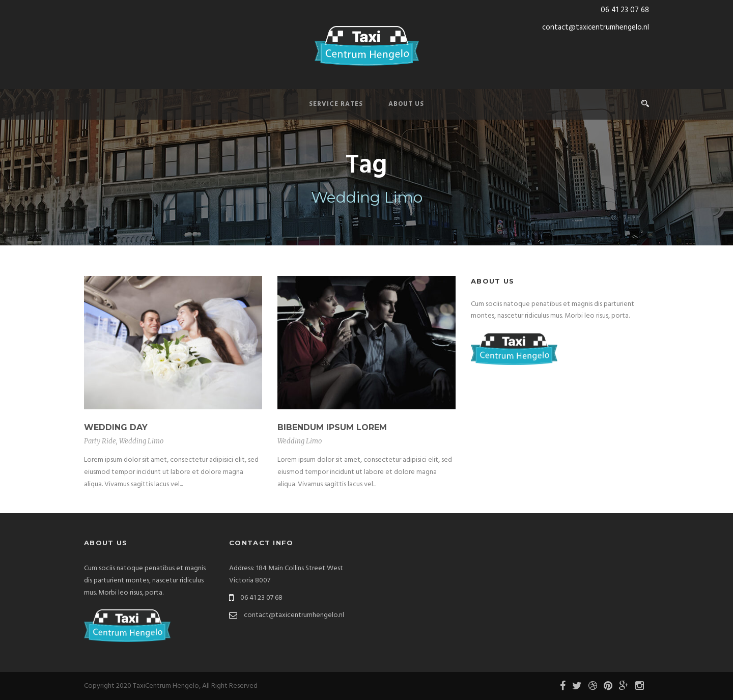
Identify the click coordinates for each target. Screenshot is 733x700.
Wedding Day (116, 427)
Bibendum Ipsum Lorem (332, 427)
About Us (406, 104)
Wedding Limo (141, 441)
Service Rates (336, 104)
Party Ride (100, 441)
